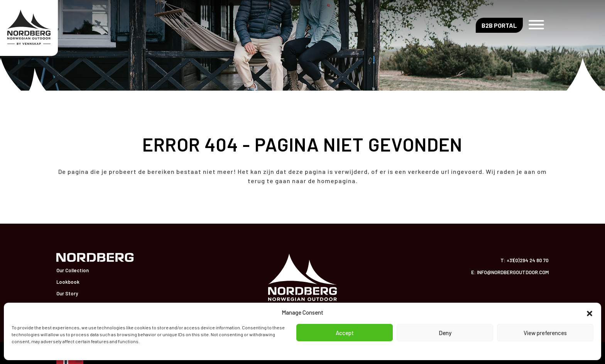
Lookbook (68, 282)
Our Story (67, 293)
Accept (345, 333)
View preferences (545, 333)
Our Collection (73, 270)
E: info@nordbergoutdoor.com (510, 272)
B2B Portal (499, 25)
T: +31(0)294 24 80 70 (525, 260)
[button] (590, 312)
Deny (445, 333)
